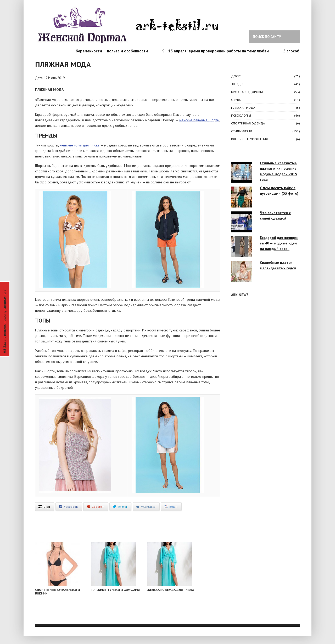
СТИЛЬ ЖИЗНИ (242, 131)
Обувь (236, 100)
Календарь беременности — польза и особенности (103, 51)
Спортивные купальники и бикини (57, 591)
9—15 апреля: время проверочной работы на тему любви (217, 51)
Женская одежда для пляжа (171, 590)
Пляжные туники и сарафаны (116, 590)
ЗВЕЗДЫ (237, 84)
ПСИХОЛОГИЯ (241, 115)
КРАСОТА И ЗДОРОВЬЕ (247, 92)
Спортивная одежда (248, 123)
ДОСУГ (236, 76)
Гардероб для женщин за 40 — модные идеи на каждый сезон (279, 243)
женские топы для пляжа (80, 145)
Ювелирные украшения (249, 139)
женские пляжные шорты (199, 120)
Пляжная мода (243, 108)
